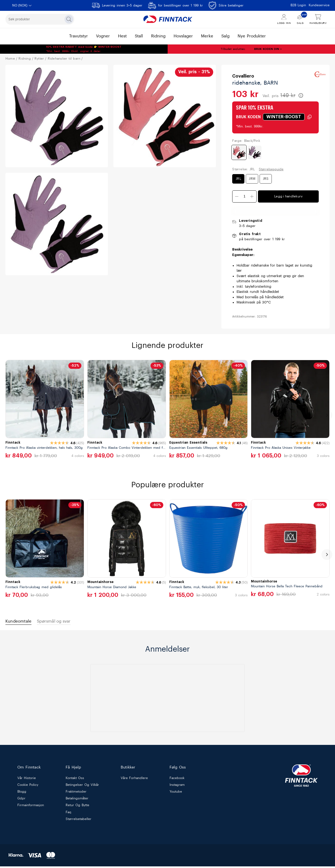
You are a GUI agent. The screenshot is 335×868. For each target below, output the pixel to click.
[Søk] (69, 19)
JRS (266, 179)
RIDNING (25, 59)
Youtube (176, 793)
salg (225, 36)
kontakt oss (75, 780)
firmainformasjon (31, 807)
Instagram (177, 786)
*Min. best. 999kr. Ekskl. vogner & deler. (84, 49)
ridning (158, 36)
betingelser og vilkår (82, 786)
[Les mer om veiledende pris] (301, 95)
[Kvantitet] (244, 196)
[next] (327, 415)
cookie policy (28, 786)
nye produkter (252, 36)
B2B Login (298, 5)
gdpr (21, 800)
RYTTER (39, 59)
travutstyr (79, 36)
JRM (252, 179)
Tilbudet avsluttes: (217, 49)
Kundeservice (319, 5)
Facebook (177, 780)
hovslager (183, 36)
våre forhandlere (134, 780)
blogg (22, 793)
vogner (103, 36)
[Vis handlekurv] (318, 19)
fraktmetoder (76, 793)
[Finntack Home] (168, 19)
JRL (238, 179)
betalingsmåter (77, 800)
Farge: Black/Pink (246, 141)
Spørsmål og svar (62, 622)
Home (10, 59)
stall (139, 36)
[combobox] (40, 19)
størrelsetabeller (79, 821)
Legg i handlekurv (288, 196)
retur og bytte (77, 807)
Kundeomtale (21, 622)
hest (122, 36)
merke (207, 36)
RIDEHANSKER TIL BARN (64, 59)
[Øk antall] (252, 196)
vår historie (27, 780)
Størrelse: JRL (243, 169)
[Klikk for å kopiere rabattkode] (288, 117)
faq (68, 814)
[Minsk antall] (237, 196)
